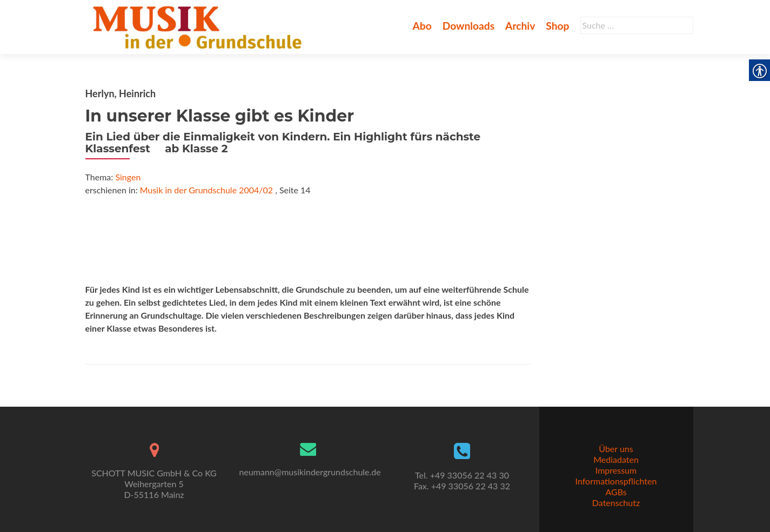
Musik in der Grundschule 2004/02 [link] (206, 190)
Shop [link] (557, 26)
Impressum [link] (616, 470)
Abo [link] (422, 26)
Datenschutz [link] (616, 503)
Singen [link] (128, 177)
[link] (200, 26)
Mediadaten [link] (616, 459)
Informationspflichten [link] (616, 481)
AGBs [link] (616, 492)
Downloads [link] (468, 26)
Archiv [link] (520, 26)
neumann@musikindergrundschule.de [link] (310, 472)
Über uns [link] (616, 449)
